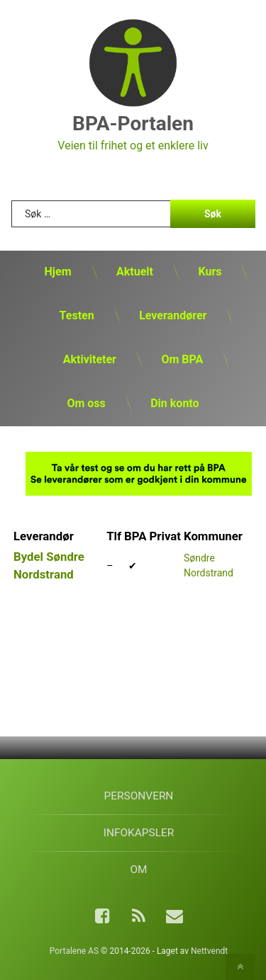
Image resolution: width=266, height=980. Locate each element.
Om (138, 870)
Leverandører (173, 315)
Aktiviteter (90, 359)
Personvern (139, 796)
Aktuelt (135, 272)
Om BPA (182, 359)
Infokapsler (139, 833)
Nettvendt (209, 951)
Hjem (58, 272)
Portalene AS (74, 951)
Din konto (174, 403)
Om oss (86, 403)
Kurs (210, 272)
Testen (77, 315)
